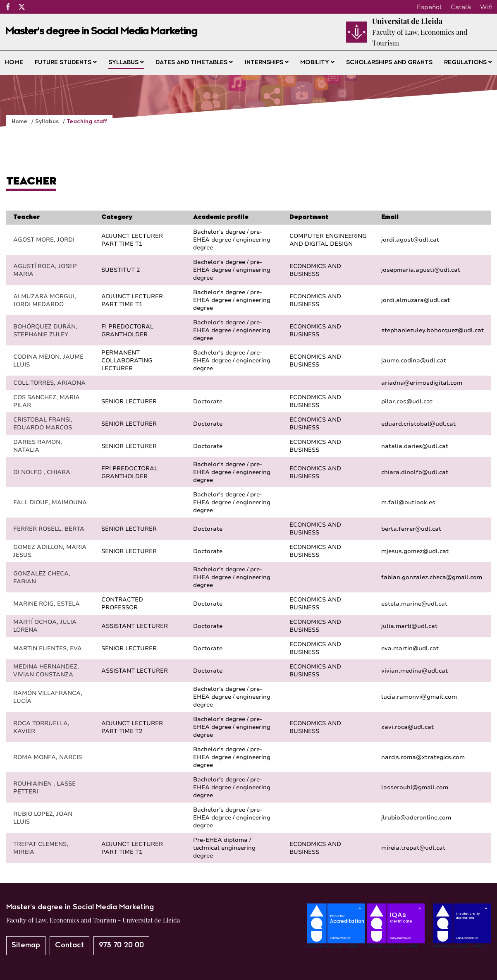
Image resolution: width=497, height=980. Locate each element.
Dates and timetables (194, 62)
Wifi (486, 7)
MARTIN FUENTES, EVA (48, 648)
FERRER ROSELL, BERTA (49, 529)
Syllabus (126, 62)
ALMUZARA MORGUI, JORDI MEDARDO (45, 300)
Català (461, 7)
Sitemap (26, 945)
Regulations (468, 62)
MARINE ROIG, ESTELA (47, 604)
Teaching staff (87, 122)
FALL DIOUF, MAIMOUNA (50, 502)
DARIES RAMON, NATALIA (38, 446)
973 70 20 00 (121, 945)
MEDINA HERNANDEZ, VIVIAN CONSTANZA (46, 671)
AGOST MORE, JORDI (44, 240)
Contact (69, 945)
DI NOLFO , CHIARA (42, 472)
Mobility (317, 62)
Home (14, 63)
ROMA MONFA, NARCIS (48, 757)
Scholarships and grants (389, 63)
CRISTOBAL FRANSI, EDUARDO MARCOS (43, 424)
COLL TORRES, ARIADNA (49, 383)
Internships (267, 62)
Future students (66, 62)
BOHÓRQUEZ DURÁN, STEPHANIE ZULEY (45, 331)
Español (429, 7)
